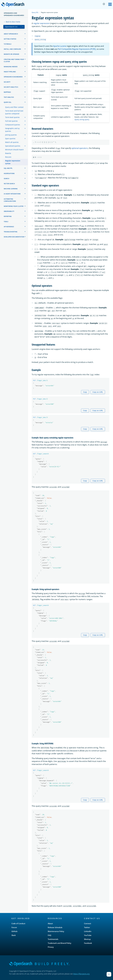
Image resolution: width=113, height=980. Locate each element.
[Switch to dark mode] (104, 4)
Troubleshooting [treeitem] (11, 232)
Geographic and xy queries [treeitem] (12, 130)
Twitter (87, 927)
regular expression (41, 23)
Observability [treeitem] (9, 211)
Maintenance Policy (56, 931)
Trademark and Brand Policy (59, 943)
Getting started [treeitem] (10, 39)
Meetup (87, 939)
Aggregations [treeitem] (9, 173)
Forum (14, 927)
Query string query (82, 119)
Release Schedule (55, 927)
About (50, 923)
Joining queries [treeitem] (11, 135)
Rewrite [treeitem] (8, 153)
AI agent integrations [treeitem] (12, 194)
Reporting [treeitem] (8, 216)
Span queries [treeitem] (10, 139)
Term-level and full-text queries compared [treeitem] (14, 112)
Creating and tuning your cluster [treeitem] (14, 60)
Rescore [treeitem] (8, 157)
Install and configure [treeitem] (12, 49)
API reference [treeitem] (9, 227)
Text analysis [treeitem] (9, 97)
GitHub (14, 931)
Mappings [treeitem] (7, 92)
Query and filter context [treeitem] (14, 107)
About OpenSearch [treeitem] (11, 34)
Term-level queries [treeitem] (12, 117)
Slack (14, 935)
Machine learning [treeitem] (11, 189)
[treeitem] (25, 34)
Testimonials (53, 939)
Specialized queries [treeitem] (13, 146)
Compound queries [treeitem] (13, 125)
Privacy (51, 947)
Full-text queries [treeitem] (11, 121)
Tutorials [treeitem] (8, 44)
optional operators (80, 148)
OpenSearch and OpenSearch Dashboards (14, 14)
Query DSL (35, 12)
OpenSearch (13, 5)
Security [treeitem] (7, 82)
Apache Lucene (60, 46)
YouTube (88, 935)
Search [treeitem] (6, 179)
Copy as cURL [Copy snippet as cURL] (98, 392)
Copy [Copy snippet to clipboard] (85, 392)
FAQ (49, 935)
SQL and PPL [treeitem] (8, 168)
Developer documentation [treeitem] (14, 237)
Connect (88, 923)
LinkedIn (88, 931)
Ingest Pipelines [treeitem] (10, 72)
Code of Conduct (18, 923)
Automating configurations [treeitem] (10, 200)
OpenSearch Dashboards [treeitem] (13, 77)
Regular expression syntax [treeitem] (13, 162)
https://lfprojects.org (81, 974)
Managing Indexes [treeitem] (11, 67)
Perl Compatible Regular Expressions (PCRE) (77, 49)
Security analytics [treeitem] (11, 87)
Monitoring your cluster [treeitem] (14, 206)
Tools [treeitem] (6, 222)
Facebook (88, 943)
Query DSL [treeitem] (8, 102)
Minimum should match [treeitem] (14, 150)
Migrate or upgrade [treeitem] (11, 54)
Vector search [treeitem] (9, 184)
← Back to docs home (12, 22)
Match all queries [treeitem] (12, 142)
